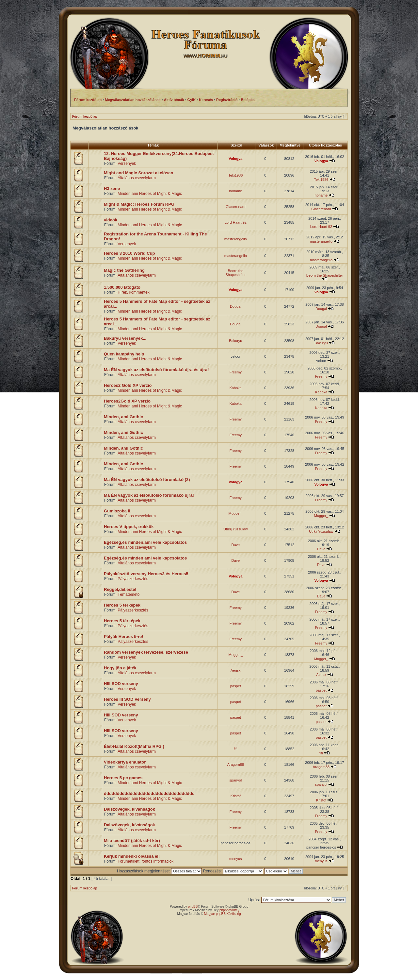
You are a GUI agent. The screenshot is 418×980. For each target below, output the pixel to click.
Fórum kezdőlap (85, 117)
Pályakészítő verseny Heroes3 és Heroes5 (146, 574)
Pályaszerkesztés (133, 579)
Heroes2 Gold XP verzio (128, 385)
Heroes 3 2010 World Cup (129, 253)
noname (235, 191)
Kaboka (236, 388)
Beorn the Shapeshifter (235, 273)
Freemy (236, 372)
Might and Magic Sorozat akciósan (138, 173)
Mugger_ (236, 513)
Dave (235, 545)
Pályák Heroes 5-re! (124, 636)
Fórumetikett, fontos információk (145, 861)
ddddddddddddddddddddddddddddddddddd (149, 793)
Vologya (235, 159)
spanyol (235, 780)
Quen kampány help (124, 354)
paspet (236, 686)
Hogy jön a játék (120, 668)
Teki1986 (235, 175)
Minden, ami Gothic (123, 417)
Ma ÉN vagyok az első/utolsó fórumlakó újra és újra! (156, 370)
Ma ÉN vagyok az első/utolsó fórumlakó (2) (147, 480)
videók (111, 220)
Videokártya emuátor (125, 762)
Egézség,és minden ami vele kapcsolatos (145, 558)
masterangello (236, 239)
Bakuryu (235, 341)
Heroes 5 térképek (122, 605)
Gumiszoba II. (118, 511)
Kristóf (236, 796)
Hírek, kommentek (133, 292)
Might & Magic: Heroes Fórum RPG (139, 204)
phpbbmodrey (229, 910)
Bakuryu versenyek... (125, 338)
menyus (236, 859)
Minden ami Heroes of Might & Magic (150, 194)
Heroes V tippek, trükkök (129, 527)
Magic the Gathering (124, 270)
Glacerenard (236, 207)
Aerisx (236, 670)
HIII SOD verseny (121, 684)
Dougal (236, 306)
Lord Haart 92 (236, 222)
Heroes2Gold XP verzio (127, 401)
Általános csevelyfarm (137, 178)
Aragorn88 (236, 765)
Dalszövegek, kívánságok (129, 809)
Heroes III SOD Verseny (127, 699)
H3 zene (112, 189)
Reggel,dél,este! (120, 589)
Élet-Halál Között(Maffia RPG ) (134, 746)
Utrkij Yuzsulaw (235, 529)
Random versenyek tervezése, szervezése (146, 652)
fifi (236, 749)
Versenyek (127, 163)
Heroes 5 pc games (123, 778)
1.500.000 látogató (122, 287)
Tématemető (129, 594)
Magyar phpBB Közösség (223, 914)
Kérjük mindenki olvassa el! (132, 856)
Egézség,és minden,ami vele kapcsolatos (145, 542)
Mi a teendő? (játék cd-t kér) (132, 841)
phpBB (193, 907)
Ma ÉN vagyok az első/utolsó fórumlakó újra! (149, 495)
